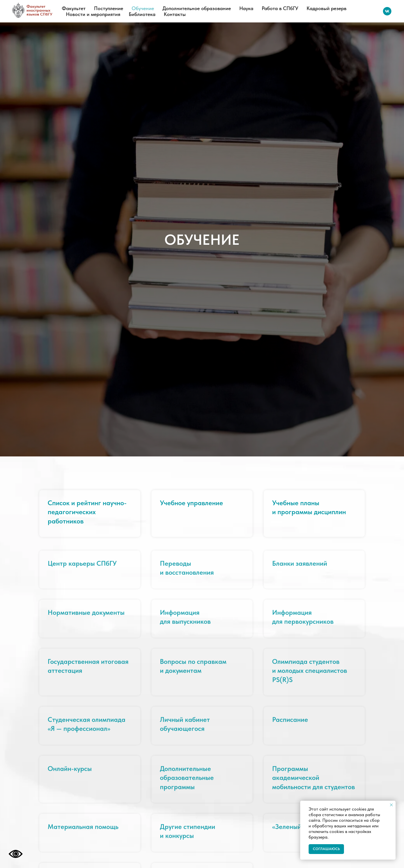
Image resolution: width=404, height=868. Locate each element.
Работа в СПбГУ (280, 8)
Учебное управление (191, 503)
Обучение (143, 8)
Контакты (175, 14)
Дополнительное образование (197, 8)
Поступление (109, 8)
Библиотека (142, 14)
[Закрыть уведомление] (391, 805)
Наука (246, 8)
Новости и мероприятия (93, 14)
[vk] (387, 11)
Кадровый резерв (327, 8)
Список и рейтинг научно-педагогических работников (87, 512)
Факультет (74, 8)
